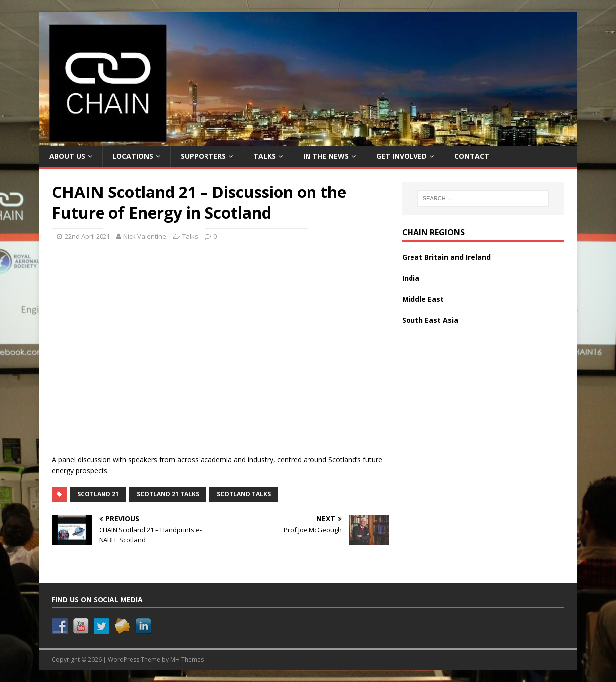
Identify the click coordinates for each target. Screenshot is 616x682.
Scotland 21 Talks (168, 494)
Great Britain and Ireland (446, 257)
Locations (133, 156)
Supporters (203, 156)
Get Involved (402, 156)
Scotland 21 (98, 494)
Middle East (423, 299)
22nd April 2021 (87, 236)
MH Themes (187, 659)
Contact (472, 156)
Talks (264, 156)
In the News (326, 156)
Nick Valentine (145, 236)
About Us (67, 156)
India (411, 278)
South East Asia (430, 320)
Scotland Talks (244, 494)
